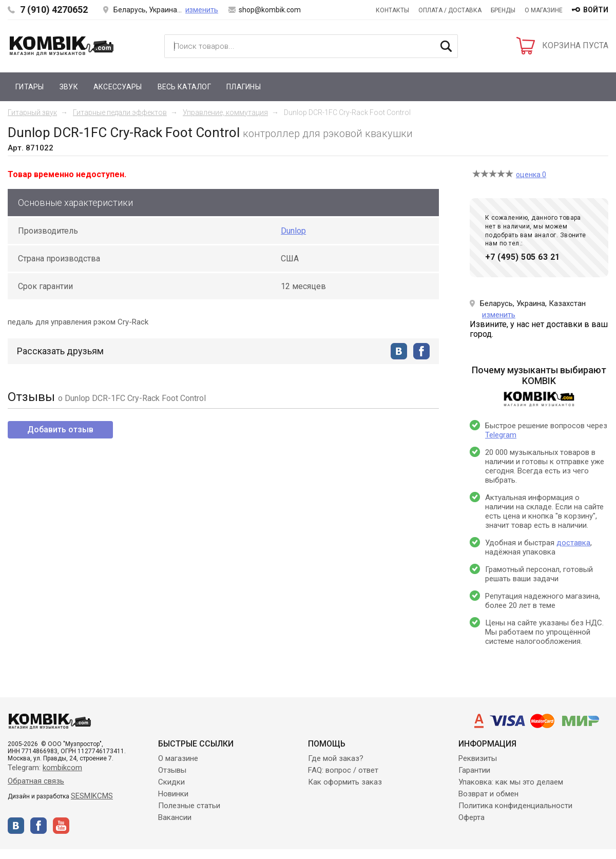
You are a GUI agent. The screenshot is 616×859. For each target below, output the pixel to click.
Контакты (392, 10)
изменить (202, 10)
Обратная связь (36, 781)
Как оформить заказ (345, 782)
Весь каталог (184, 87)
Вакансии (175, 817)
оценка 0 (531, 175)
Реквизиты (478, 758)
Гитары (30, 87)
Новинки (173, 794)
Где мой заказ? (336, 758)
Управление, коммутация (225, 112)
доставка (573, 543)
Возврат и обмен (488, 794)
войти (596, 10)
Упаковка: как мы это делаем (511, 782)
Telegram (501, 435)
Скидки (171, 782)
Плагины (244, 87)
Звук (69, 87)
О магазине (544, 10)
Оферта (471, 817)
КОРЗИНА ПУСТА (575, 45)
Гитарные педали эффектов (120, 112)
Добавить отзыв (60, 430)
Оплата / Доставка (450, 10)
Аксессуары (118, 87)
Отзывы (172, 770)
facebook (421, 351)
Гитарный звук (32, 112)
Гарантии (474, 770)
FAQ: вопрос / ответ (343, 770)
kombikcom (62, 768)
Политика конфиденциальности (515, 806)
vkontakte (399, 351)
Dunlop (293, 231)
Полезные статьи (189, 806)
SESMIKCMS (92, 796)
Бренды (503, 10)
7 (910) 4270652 (54, 9)
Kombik (62, 46)
